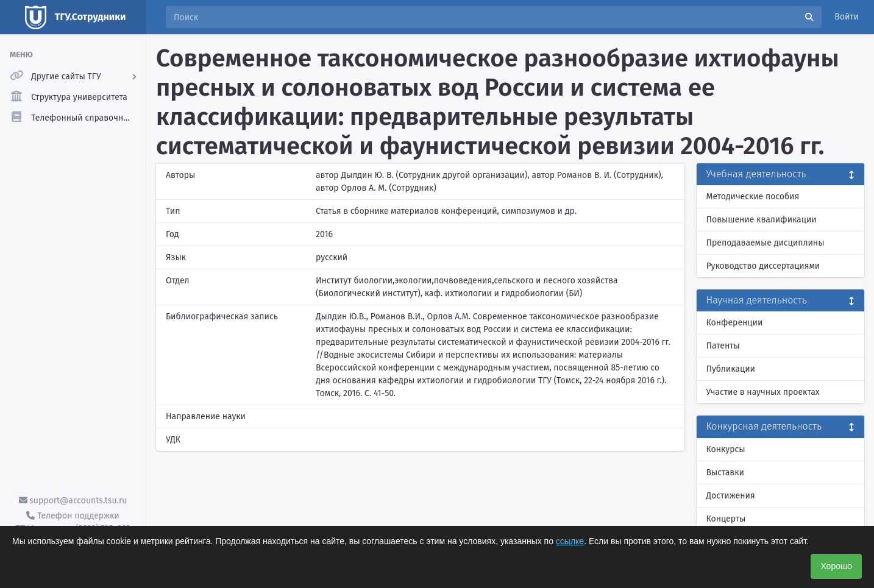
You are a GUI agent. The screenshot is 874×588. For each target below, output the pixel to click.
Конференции (735, 323)
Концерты (726, 519)
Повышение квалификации (762, 220)
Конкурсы (726, 449)
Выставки (725, 473)
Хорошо (836, 566)
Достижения (731, 496)
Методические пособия (753, 197)
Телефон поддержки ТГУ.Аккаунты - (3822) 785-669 (73, 522)
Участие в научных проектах (763, 392)
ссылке (570, 541)
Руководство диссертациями (763, 266)
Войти (847, 17)
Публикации (731, 369)
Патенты (723, 346)
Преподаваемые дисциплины (766, 243)
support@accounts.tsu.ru (73, 501)
